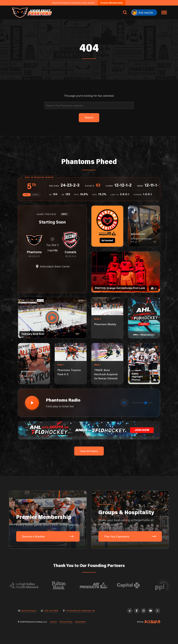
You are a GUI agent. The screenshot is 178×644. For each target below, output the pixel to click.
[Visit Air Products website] (96, 585)
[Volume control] (142, 403)
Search (53, 622)
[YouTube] (151, 611)
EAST (36, 195)
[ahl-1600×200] (89, 430)
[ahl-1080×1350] (144, 318)
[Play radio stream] (32, 403)
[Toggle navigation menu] (164, 12)
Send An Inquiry (29, 611)
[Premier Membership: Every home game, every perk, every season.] (48, 520)
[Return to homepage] (31, 12)
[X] (157, 611)
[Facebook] (137, 611)
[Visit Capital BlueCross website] (131, 585)
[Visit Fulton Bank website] (62, 585)
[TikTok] (130, 611)
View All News (89, 451)
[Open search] (125, 12)
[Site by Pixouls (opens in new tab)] (153, 622)
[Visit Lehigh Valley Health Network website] (27, 585)
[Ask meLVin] (144, 12)
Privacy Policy (66, 622)
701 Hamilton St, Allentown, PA (80, 611)
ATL (27, 195)
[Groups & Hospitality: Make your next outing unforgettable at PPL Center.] (130, 520)
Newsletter (80, 622)
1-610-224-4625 (51, 611)
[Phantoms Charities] (107, 226)
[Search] (89, 105)
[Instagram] (144, 611)
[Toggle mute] (124, 403)
